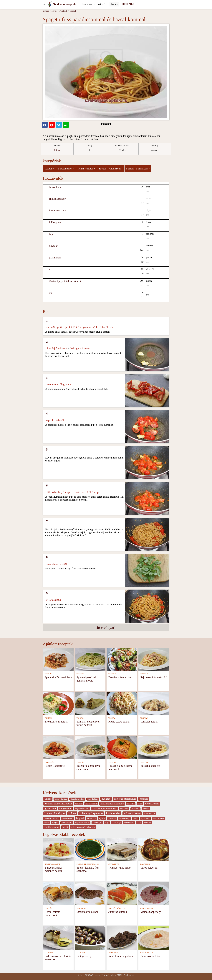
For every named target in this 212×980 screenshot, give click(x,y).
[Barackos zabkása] (154, 938)
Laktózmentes (66, 168)
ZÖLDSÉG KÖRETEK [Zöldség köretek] (117, 908)
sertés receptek (158, 818)
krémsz (72, 813)
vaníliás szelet (52, 827)
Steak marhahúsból (87, 912)
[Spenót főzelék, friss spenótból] (90, 849)
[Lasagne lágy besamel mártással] (122, 747)
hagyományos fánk (82, 809)
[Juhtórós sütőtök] (122, 894)
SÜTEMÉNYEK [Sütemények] (114, 864)
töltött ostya (116, 823)
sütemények (97, 823)
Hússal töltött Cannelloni (52, 913)
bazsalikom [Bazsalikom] (55, 187)
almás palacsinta (61, 799)
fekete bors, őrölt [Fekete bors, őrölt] (58, 211)
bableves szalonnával (125, 799)
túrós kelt (148, 823)
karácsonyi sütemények (105, 808)
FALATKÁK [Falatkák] (49, 953)
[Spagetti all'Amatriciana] (58, 659)
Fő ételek (63, 11)
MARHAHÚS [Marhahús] (81, 908)
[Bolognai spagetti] (154, 747)
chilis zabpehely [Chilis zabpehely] (57, 199)
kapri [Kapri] (52, 234)
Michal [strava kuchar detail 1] (57, 150)
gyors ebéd (50, 808)
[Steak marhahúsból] (90, 894)
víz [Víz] (51, 293)
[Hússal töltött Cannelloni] (58, 894)
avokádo (106, 799)
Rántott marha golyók (121, 956)
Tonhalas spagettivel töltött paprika (88, 723)
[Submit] (114, 4)
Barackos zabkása (150, 956)
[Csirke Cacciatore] (58, 747)
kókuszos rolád (150, 814)
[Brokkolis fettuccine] (122, 659)
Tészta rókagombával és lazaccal (89, 767)
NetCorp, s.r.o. (95, 975)
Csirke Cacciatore (55, 766)
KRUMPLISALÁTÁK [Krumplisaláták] (53, 864)
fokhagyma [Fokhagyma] (55, 222)
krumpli (146, 809)
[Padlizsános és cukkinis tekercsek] (58, 938)
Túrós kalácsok (149, 868)
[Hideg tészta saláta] (122, 703)
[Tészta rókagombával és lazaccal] (90, 747)
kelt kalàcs (124, 809)
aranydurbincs (93, 799)
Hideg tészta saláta (119, 721)
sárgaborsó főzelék (82, 823)
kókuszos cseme (132, 813)
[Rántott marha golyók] (122, 938)
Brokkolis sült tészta (56, 721)
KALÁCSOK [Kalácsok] (145, 864)
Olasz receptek (87, 168)
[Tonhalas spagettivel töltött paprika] (90, 703)
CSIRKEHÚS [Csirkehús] (49, 762)
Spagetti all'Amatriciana (58, 677)
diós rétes (131, 804)
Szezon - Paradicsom (111, 168)
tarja (107, 823)
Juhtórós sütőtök (118, 912)
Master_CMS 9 (117, 975)
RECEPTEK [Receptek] (128, 4)
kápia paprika (113, 813)
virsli (65, 827)
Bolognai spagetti (150, 766)
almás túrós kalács (77, 799)
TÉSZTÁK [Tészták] (48, 674)
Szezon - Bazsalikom (138, 168)
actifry (48, 799)
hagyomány (65, 808)
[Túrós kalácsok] (154, 849)
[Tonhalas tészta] (154, 703)
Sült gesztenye (85, 956)
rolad (135, 818)
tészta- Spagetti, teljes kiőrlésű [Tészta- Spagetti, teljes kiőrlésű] (65, 281)
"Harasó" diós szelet (120, 868)
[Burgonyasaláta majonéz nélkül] (58, 849)
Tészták (73, 11)
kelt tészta (135, 809)
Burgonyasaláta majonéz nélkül (53, 869)
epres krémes (152, 804)
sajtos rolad (145, 818)
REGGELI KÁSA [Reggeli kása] (147, 908)
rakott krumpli (125, 818)
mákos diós (91, 818)
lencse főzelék (67, 818)
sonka (47, 823)
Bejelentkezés (129, 975)
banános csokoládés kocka (58, 804)
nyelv (102, 818)
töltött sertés (129, 823)
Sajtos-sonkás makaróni (154, 677)
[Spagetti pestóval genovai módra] (90, 659)
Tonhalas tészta (149, 721)
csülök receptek (91, 804)
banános (144, 799)
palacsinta (112, 818)
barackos (79, 804)
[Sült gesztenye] (90, 938)
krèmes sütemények (55, 813)
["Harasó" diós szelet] (122, 849)
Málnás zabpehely (151, 912)
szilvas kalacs (67, 823)
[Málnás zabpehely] (154, 894)
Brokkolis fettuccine (120, 677)
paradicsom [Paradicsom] (55, 258)
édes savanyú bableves (83, 827)
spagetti (55, 823)
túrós (139, 823)
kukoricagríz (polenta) (91, 813)
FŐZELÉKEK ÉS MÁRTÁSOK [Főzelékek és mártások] (88, 864)
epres (140, 804)
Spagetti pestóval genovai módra (86, 679)
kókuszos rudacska (51, 818)
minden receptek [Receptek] (50, 11)
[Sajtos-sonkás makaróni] (154, 659)
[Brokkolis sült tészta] (58, 703)
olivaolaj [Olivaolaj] (54, 246)
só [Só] (50, 269)
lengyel (80, 818)
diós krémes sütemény (112, 804)
